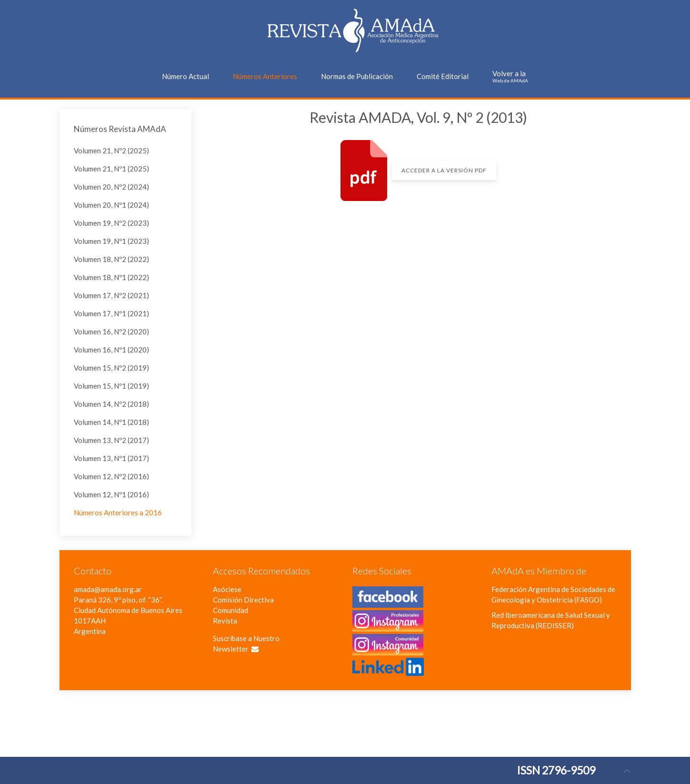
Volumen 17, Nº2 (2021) (111, 295)
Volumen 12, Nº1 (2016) (111, 494)
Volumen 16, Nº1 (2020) (111, 350)
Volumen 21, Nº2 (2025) (111, 151)
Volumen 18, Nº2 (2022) (111, 259)
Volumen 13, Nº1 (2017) (111, 458)
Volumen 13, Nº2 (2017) (111, 440)
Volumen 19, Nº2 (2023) (111, 223)
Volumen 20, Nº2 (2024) (111, 187)
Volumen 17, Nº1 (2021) (111, 313)
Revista (225, 621)
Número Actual (185, 76)
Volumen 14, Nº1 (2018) (111, 422)
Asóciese (227, 589)
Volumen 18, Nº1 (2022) (111, 277)
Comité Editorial (443, 76)
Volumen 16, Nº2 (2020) (111, 332)
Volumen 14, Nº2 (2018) (111, 404)
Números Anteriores (265, 76)
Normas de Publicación (357, 76)
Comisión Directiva (243, 600)
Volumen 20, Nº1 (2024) (111, 205)
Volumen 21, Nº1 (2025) (111, 169)
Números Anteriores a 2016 (118, 513)
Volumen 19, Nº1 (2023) (111, 241)
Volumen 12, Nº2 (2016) (111, 476)
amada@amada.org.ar (108, 589)
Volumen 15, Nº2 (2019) (111, 368)
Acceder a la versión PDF (444, 170)
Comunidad (230, 610)
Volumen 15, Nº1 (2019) (111, 386)
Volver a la (510, 76)
